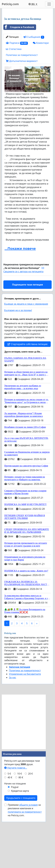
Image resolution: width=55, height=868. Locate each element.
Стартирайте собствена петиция (27, 399)
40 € (10, 832)
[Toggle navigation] (49, 4)
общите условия (28, 860)
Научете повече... (16, 822)
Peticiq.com (10, 4)
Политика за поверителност (22, 110)
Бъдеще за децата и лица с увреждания (26, 359)
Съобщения (34, 92)
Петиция (12, 92)
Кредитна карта (20, 846)
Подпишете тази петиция (27, 339)
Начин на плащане (15, 838)
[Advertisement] (27, 40)
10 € (20, 828)
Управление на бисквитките (25, 729)
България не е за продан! (18, 365)
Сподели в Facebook (19, 82)
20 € (31, 828)
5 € (9, 828)
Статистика (14, 104)
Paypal (15, 842)
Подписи (17, 98)
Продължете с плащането (21, 853)
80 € (21, 832)
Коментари (41, 98)
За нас (13, 732)
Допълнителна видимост (22, 116)
